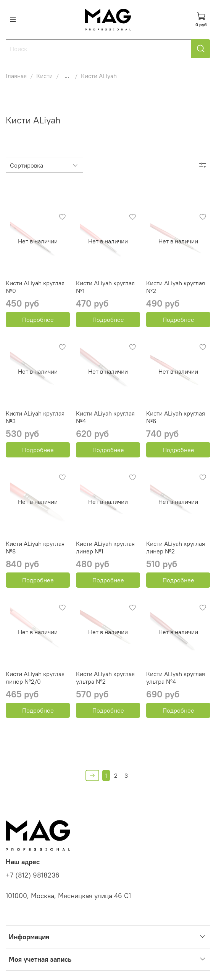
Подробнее (38, 320)
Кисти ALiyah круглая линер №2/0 (35, 678)
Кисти (44, 76)
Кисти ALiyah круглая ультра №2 (105, 678)
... (67, 76)
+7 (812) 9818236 (33, 875)
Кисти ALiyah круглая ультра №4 (176, 678)
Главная (16, 76)
